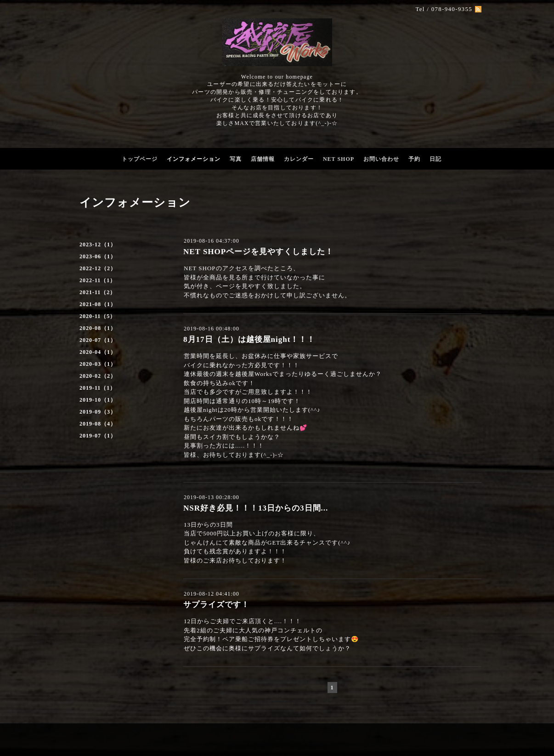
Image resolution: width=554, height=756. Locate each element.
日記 (435, 159)
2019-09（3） (98, 412)
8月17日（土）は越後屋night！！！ (249, 339)
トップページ (140, 159)
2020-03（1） (98, 364)
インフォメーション (194, 159)
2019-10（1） (98, 400)
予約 (414, 159)
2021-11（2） (98, 292)
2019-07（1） (98, 436)
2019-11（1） (98, 388)
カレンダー (299, 159)
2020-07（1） (98, 340)
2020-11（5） (98, 316)
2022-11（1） (98, 280)
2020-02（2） (98, 376)
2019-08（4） (98, 424)
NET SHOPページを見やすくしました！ (258, 252)
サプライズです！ (216, 605)
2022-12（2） (98, 268)
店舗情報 (263, 159)
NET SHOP (339, 159)
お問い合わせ (381, 159)
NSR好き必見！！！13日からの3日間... (256, 508)
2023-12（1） (98, 244)
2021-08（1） (98, 304)
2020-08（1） (98, 328)
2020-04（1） (98, 352)
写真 (236, 159)
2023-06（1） (98, 256)
